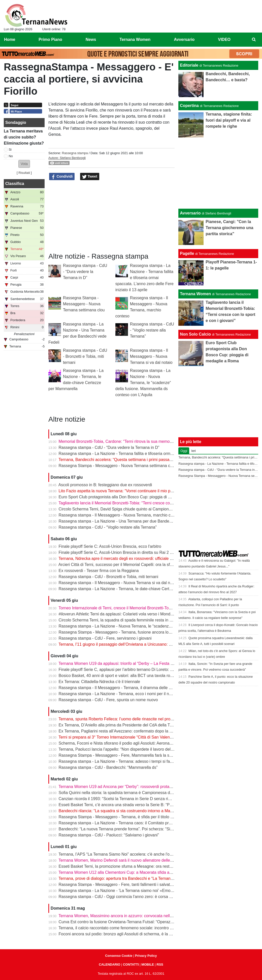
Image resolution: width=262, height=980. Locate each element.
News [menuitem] (91, 39)
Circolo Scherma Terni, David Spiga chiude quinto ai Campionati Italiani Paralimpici (133, 509)
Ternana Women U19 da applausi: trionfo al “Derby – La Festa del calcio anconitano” (134, 663)
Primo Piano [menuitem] (50, 39)
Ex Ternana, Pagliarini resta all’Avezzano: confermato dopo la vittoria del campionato (134, 731)
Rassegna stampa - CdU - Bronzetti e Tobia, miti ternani (85, 356)
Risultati (24, 173)
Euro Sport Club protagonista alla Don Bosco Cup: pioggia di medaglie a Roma (129, 497)
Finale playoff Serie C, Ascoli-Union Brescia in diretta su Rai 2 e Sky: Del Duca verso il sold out (143, 552)
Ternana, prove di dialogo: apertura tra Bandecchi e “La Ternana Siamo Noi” (126, 878)
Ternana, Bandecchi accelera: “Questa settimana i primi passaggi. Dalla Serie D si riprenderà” (142, 460)
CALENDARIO (109, 964)
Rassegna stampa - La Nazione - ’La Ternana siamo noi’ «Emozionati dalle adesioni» (134, 891)
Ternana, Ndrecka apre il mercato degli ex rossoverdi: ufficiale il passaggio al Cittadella (136, 559)
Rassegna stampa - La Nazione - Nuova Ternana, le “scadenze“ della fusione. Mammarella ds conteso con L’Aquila (143, 383)
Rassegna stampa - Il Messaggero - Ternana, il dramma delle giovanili (121, 688)
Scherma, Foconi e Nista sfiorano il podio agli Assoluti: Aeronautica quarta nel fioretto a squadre (144, 743)
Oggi (184, 451)
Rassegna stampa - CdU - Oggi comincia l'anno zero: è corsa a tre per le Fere (128, 897)
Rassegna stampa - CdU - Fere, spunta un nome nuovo (108, 700)
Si (10, 149)
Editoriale (189, 65)
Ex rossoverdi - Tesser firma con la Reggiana (99, 571)
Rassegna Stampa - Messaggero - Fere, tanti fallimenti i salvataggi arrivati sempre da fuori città (144, 884)
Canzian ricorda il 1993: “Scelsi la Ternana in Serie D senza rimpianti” (121, 799)
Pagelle (187, 253)
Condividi (62, 177)
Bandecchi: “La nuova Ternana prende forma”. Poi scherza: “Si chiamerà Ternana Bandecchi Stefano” (149, 829)
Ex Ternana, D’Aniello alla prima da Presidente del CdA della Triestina (121, 725)
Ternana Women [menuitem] (135, 39)
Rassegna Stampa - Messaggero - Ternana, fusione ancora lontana (119, 632)
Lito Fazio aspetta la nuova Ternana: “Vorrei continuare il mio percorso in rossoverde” (135, 491)
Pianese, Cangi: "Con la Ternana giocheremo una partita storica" (229, 228)
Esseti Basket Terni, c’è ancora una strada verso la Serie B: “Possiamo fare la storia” (134, 805)
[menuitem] (254, 40)
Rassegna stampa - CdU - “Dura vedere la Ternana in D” (85, 272)
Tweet (90, 177)
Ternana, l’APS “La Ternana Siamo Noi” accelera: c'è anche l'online (118, 854)
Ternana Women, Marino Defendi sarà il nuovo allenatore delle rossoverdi (124, 860)
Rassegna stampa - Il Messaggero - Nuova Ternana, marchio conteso (121, 515)
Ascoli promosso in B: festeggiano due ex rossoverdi (105, 485)
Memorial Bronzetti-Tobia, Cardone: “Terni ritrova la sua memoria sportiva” (125, 441)
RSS (160, 964)
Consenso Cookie (119, 956)
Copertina (189, 106)
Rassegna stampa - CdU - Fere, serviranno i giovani (105, 638)
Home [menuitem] (10, 39)
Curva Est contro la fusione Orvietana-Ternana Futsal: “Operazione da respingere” (132, 922)
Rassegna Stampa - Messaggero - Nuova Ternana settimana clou (84, 304)
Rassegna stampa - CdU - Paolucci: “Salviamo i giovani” (109, 835)
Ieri (193, 451)
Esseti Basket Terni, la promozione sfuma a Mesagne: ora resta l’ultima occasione (132, 866)
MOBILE (148, 964)
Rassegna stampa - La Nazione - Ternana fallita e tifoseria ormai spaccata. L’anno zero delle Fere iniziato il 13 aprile (144, 278)
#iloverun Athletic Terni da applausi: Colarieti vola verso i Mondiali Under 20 (126, 614)
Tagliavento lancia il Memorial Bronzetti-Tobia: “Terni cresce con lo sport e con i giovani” (137, 503)
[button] (24, 164)
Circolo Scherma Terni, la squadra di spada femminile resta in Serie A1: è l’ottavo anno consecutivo (147, 620)
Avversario (190, 213)
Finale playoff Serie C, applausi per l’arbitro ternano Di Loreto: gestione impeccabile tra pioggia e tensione (153, 670)
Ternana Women (195, 294)
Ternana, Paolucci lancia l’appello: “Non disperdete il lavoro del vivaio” (121, 749)
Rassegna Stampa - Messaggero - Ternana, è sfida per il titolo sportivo (122, 817)
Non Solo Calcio (195, 334)
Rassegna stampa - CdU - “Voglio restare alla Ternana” (152, 330)
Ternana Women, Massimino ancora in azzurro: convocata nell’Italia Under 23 (128, 916)
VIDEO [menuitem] (224, 39)
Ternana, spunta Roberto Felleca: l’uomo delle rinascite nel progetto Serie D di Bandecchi (138, 719)
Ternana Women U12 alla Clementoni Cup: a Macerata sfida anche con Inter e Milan (134, 872)
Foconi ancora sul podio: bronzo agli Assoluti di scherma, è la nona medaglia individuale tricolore (145, 934)
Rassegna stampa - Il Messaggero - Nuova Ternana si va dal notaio (151, 356)
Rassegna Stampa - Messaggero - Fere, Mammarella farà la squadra (120, 755)
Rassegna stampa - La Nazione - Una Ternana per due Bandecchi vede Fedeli (129, 521)
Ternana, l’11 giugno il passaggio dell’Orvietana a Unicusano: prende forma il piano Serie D (140, 644)
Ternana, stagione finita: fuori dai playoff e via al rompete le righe (229, 120)
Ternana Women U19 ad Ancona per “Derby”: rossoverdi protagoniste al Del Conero (133, 787)
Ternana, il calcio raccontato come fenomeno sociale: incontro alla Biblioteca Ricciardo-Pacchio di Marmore (154, 928)
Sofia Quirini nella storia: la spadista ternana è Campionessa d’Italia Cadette (127, 793)
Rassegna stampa (75, 153)
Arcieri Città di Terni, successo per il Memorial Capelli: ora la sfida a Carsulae (127, 565)
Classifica (15, 184)
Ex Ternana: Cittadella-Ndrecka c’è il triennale (99, 682)
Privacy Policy (146, 956)
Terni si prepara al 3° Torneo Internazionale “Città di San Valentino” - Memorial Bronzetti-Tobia (142, 737)
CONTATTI (131, 964)
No (11, 156)
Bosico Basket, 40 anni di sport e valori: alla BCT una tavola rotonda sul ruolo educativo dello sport (147, 676)
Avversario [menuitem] (184, 39)
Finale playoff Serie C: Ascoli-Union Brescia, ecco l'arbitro (110, 546)
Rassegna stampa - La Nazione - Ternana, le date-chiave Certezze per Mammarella (133, 589)
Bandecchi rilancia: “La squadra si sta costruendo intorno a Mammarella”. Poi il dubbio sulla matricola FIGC (154, 811)
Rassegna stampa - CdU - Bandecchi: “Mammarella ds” (108, 767)
